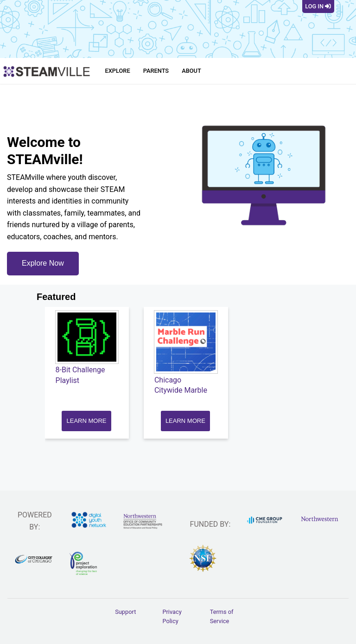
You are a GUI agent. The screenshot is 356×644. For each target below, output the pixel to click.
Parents (156, 71)
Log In (318, 6)
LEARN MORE (87, 421)
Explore (118, 71)
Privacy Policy (172, 616)
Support (125, 612)
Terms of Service (222, 616)
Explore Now (43, 263)
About (191, 71)
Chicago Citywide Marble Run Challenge (181, 390)
